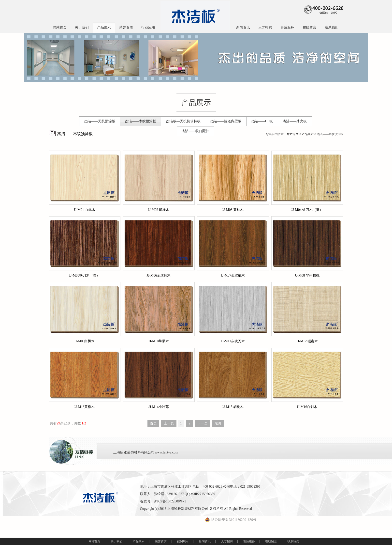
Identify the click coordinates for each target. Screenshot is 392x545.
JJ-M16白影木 (307, 407)
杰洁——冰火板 (295, 121)
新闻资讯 (243, 27)
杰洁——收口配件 (195, 131)
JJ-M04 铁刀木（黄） (307, 210)
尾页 (218, 423)
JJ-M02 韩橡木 (159, 210)
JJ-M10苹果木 (159, 341)
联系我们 (332, 27)
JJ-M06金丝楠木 (159, 275)
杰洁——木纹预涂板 (141, 121)
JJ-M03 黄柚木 (233, 210)
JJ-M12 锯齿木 (307, 341)
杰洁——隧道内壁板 (226, 121)
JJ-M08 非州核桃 (307, 275)
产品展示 (104, 27)
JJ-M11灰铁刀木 (233, 341)
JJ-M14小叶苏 (159, 407)
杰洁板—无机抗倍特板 (183, 121)
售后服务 (287, 27)
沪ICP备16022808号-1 (170, 501)
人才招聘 (265, 27)
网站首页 (60, 27)
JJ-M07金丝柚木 (233, 275)
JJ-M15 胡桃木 (233, 407)
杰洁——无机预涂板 (100, 121)
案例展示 (183, 541)
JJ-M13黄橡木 (84, 407)
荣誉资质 (126, 27)
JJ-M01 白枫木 (85, 210)
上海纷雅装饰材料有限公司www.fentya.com (146, 452)
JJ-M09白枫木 (84, 341)
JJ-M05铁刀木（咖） (84, 275)
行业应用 (148, 27)
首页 (153, 423)
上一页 (169, 423)
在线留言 (309, 27)
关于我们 (82, 27)
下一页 (203, 423)
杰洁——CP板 (262, 121)
